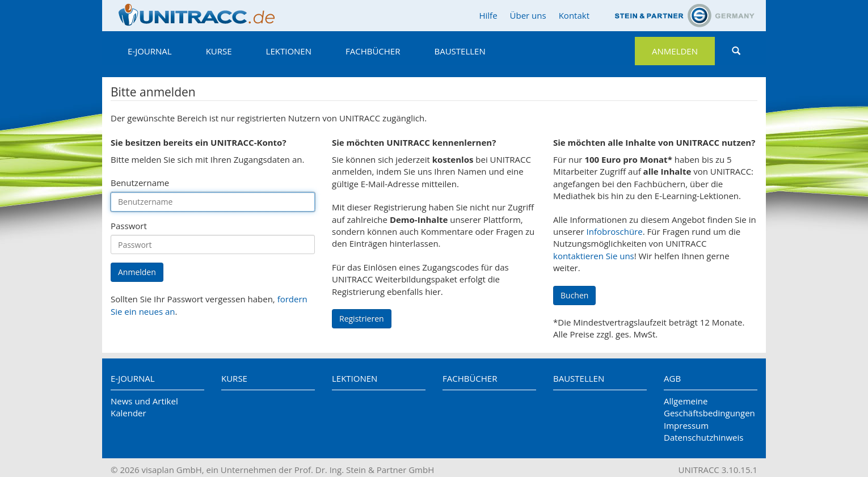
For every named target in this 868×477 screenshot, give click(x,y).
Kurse (219, 51)
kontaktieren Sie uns (594, 256)
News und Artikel (144, 401)
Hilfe (488, 15)
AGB (672, 378)
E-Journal (150, 51)
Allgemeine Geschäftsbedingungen (709, 407)
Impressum (686, 425)
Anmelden (675, 51)
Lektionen (289, 51)
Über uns (528, 15)
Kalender (128, 413)
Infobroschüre (615, 231)
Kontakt (574, 15)
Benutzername (140, 183)
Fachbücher (373, 51)
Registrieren (362, 318)
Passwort (129, 226)
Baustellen (460, 51)
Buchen (574, 295)
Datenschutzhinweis (703, 437)
